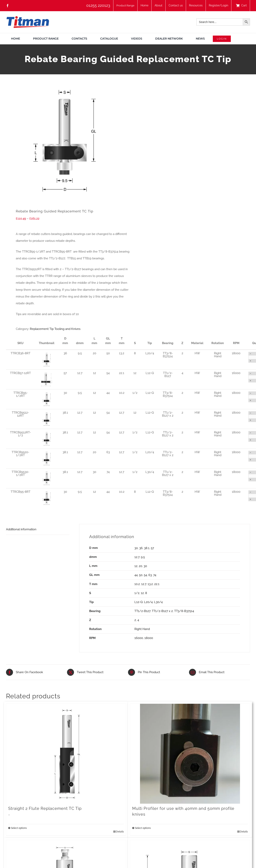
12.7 (137, 557)
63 (150, 575)
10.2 (137, 584)
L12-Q (138, 602)
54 (145, 575)
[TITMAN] (27, 18)
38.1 (147, 548)
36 (141, 548)
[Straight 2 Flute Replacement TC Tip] (66, 754)
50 (141, 575)
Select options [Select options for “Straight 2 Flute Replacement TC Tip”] (19, 828)
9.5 (143, 557)
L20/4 (148, 602)
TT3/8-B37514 (184, 611)
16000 (139, 638)
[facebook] (8, 6)
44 (136, 575)
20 (140, 566)
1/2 (137, 593)
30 (136, 548)
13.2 (150, 584)
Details (120, 832)
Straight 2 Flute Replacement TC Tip (45, 808)
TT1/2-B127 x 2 (162, 611)
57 (152, 548)
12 (136, 566)
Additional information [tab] (21, 529)
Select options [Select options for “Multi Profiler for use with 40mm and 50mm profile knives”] (143, 828)
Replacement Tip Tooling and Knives (55, 329)
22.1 (157, 584)
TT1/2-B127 (142, 611)
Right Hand (142, 629)
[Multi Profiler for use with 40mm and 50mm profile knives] (190, 754)
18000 (149, 638)
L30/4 (158, 602)
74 (155, 575)
